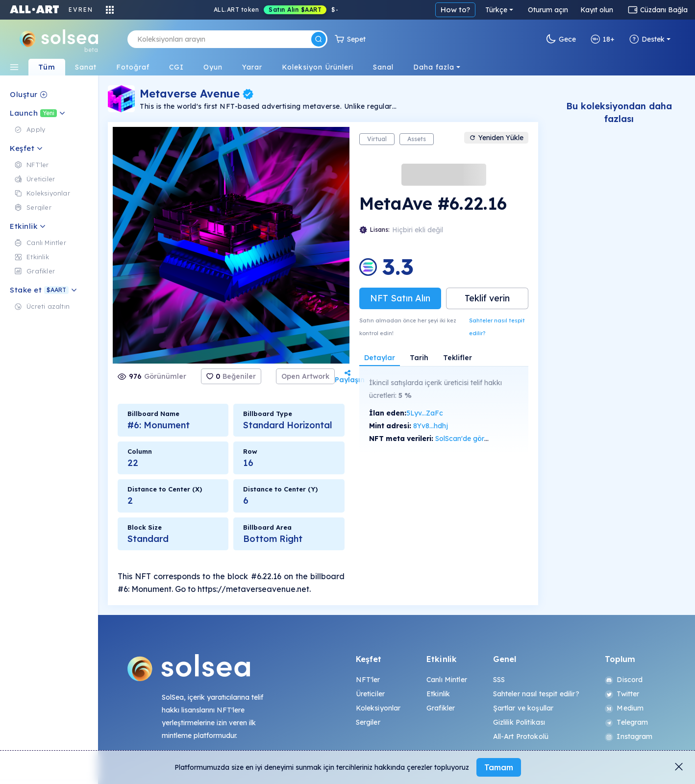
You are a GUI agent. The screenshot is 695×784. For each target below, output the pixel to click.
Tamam (499, 767)
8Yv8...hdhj (431, 426)
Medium (624, 708)
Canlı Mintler (447, 680)
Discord (624, 680)
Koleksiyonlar (378, 708)
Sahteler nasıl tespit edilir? (497, 327)
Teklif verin (487, 298)
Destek (647, 39)
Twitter (622, 694)
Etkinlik (438, 694)
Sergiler (368, 722)
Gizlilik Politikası (519, 722)
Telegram (626, 722)
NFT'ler (368, 680)
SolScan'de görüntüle (470, 439)
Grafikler (441, 708)
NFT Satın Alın (400, 298)
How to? (455, 10)
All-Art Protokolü (521, 736)
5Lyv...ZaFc (425, 413)
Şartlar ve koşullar (523, 708)
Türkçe (496, 10)
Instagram (629, 736)
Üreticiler (370, 694)
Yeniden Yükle (496, 138)
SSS (499, 680)
